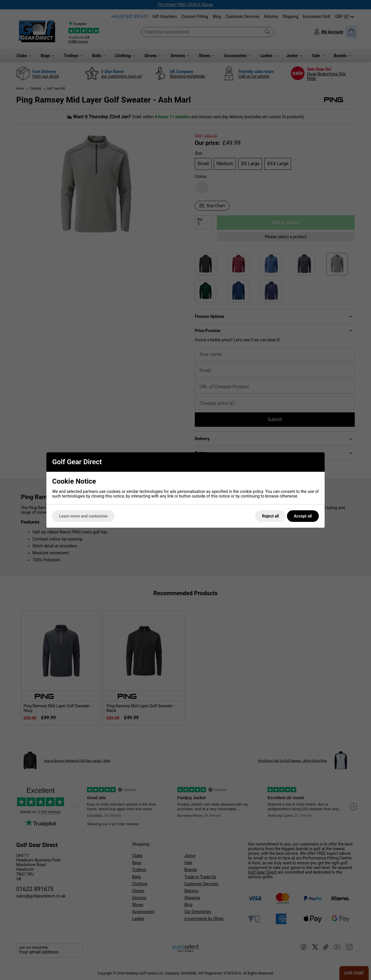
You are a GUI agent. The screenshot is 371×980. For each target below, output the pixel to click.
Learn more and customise (83, 516)
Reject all (270, 516)
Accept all (303, 516)
